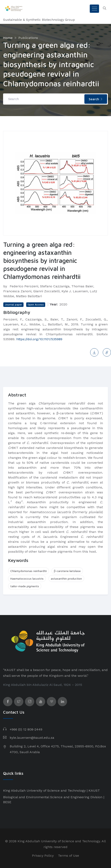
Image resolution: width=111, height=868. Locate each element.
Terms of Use (68, 856)
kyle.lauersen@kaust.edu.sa (32, 738)
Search (96, 99)
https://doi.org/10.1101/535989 (39, 339)
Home (8, 38)
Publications (28, 38)
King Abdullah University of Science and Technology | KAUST (51, 791)
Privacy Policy (43, 856)
